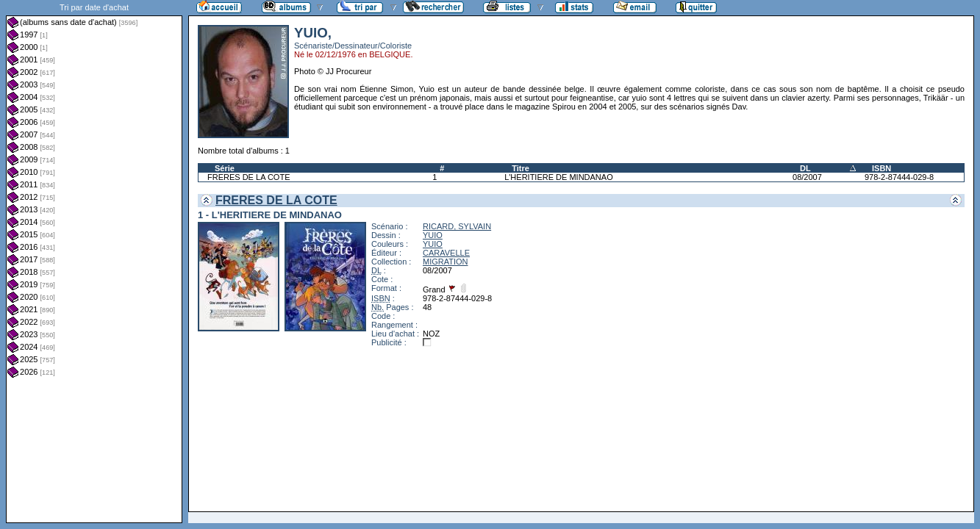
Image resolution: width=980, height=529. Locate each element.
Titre (521, 168)
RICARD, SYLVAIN (457, 226)
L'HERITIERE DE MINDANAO (559, 177)
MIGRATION (446, 262)
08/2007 (807, 177)
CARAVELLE (446, 253)
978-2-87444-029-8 (899, 177)
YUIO (433, 235)
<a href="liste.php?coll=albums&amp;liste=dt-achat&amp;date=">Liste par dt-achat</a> (94, 262)
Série (225, 168)
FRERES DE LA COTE (248, 177)
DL (805, 168)
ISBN (881, 168)
